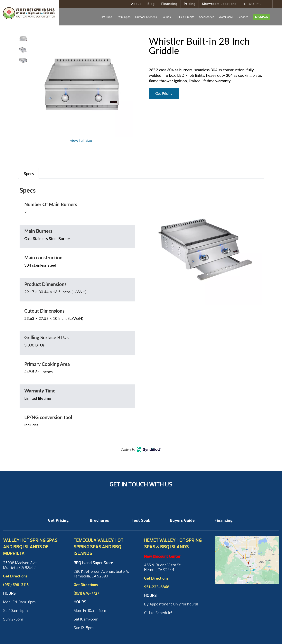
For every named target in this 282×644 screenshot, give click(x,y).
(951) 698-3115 (252, 4)
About (136, 4)
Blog (151, 4)
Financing (169, 4)
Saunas (166, 17)
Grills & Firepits (185, 17)
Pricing (190, 4)
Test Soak (141, 520)
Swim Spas (124, 17)
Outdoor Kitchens (146, 17)
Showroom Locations (219, 4)
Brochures (100, 520)
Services (243, 17)
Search (268, 4)
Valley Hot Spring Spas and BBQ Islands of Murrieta (30, 547)
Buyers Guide (182, 520)
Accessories (206, 17)
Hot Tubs (106, 17)
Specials (261, 17)
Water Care (226, 17)
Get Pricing (164, 93)
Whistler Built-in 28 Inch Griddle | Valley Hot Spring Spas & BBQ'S (29, 13)
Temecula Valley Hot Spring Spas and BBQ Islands (99, 547)
